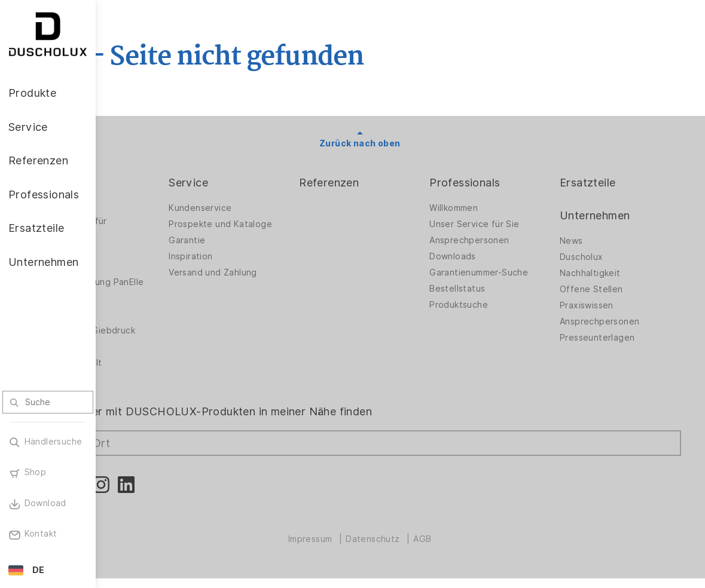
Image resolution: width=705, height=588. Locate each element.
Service (254, 183)
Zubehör (138, 308)
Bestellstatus (489, 289)
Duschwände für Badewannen (154, 227)
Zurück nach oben (400, 143)
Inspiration (256, 256)
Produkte (144, 183)
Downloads (485, 256)
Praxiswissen (603, 305)
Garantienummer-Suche (511, 272)
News (587, 241)
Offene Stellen (608, 289)
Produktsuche (491, 305)
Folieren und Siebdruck (168, 340)
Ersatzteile (604, 183)
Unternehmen (611, 215)
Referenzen (378, 183)
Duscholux (598, 257)
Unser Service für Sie (506, 224)
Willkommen (486, 208)
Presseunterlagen (613, 338)
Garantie (252, 240)
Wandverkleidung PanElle (156, 285)
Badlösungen (147, 250)
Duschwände (147, 208)
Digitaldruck (145, 324)
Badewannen (147, 266)
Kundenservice (265, 208)
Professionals (497, 183)
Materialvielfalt (151, 372)
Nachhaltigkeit (606, 273)
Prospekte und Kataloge (286, 224)
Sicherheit (141, 356)
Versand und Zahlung (278, 272)
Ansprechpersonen (501, 240)
